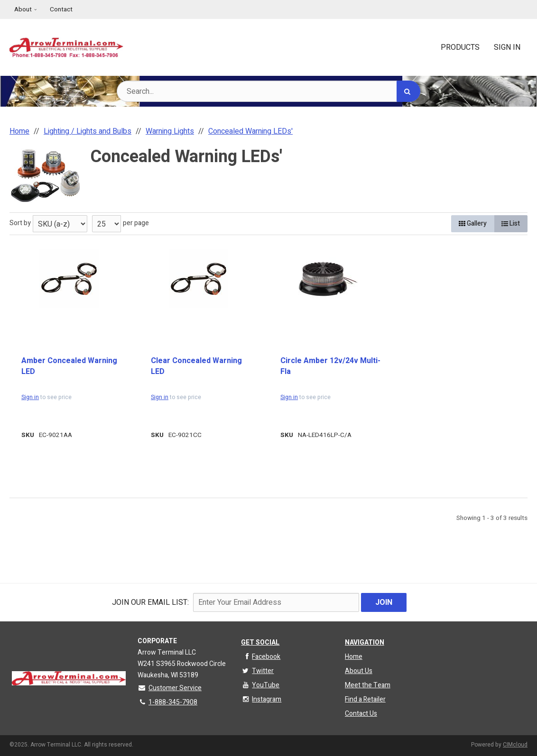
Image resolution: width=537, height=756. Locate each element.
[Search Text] (268, 91)
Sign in (30, 397)
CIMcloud (515, 745)
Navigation (365, 642)
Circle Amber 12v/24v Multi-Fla (330, 366)
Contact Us (361, 714)
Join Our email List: (150, 602)
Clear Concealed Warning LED (196, 366)
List (511, 223)
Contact (61, 9)
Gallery (473, 223)
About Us (359, 671)
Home (354, 657)
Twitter (257, 671)
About (23, 9)
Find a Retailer (365, 699)
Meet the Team (368, 685)
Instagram (261, 699)
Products (460, 47)
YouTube (260, 685)
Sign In (507, 47)
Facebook (261, 657)
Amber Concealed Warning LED (69, 366)
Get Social (260, 642)
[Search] (408, 91)
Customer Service (170, 688)
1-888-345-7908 (167, 702)
